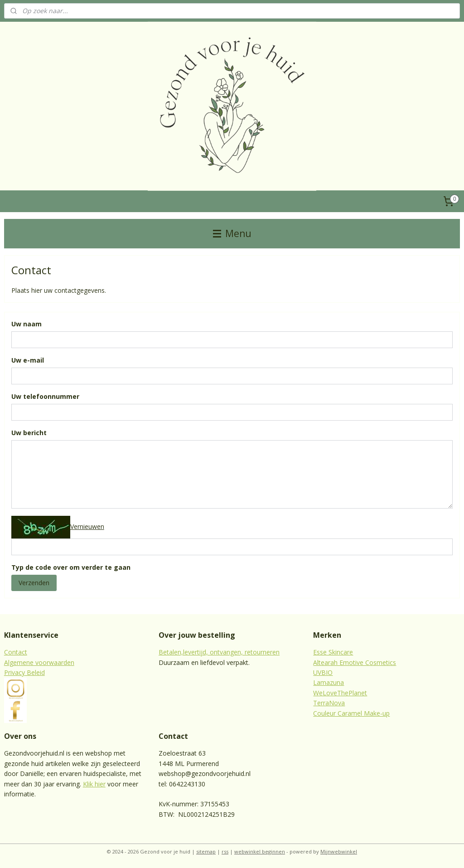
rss (225, 851)
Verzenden (34, 583)
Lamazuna (329, 682)
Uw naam (27, 324)
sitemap (206, 851)
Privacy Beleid (24, 672)
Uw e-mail (28, 361)
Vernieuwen (87, 526)
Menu (232, 233)
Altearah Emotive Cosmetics (355, 662)
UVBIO (323, 672)
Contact (16, 652)
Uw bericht (29, 433)
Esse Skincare (333, 652)
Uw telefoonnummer (45, 396)
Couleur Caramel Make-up (351, 713)
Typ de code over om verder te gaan (71, 567)
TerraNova (329, 703)
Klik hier (94, 784)
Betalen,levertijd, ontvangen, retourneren (219, 652)
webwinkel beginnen (260, 851)
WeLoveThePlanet (340, 693)
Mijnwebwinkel (339, 851)
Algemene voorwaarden (39, 662)
